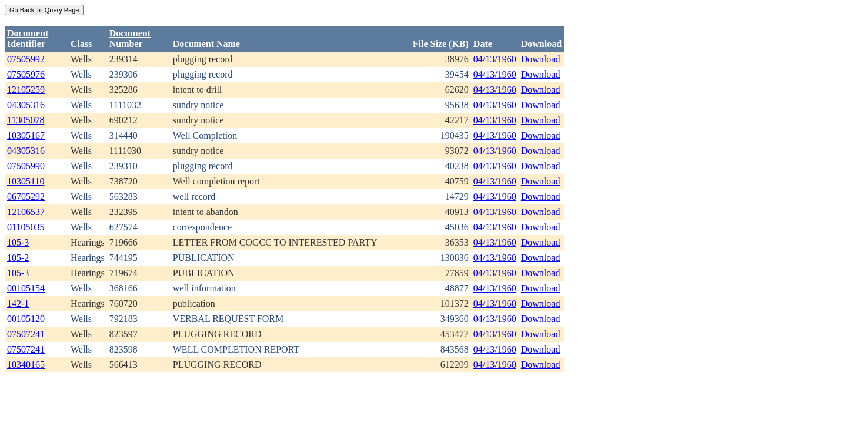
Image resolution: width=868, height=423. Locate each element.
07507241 (26, 334)
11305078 (26, 120)
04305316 (26, 105)
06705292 (26, 197)
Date (483, 44)
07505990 (26, 166)
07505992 (26, 59)
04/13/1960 (495, 59)
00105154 (26, 288)
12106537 (26, 212)
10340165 (26, 365)
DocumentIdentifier (28, 38)
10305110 (26, 181)
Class (81, 44)
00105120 (26, 319)
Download (541, 59)
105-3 (18, 242)
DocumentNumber (130, 38)
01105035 (26, 227)
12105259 (26, 90)
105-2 (18, 258)
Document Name (206, 44)
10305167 (26, 135)
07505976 (26, 74)
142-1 (18, 303)
